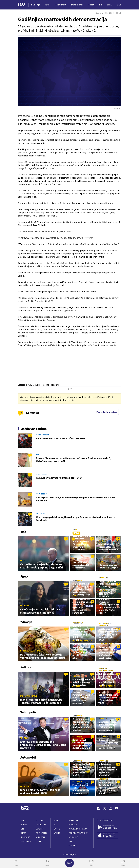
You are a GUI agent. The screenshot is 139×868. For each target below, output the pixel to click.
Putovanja (26, 841)
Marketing (74, 821)
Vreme (57, 833)
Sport (24, 825)
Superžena (41, 825)
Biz (23, 829)
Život (24, 833)
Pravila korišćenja (78, 829)
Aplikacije (73, 837)
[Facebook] (99, 808)
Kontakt (73, 846)
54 (21, 413)
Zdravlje (26, 837)
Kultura (39, 821)
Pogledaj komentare (107, 412)
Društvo (103, 541)
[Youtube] (116, 808)
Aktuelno (41, 514)
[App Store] (107, 836)
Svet (38, 454)
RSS (70, 841)
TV (55, 825)
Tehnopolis (41, 833)
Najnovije (36, 5)
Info (23, 821)
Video (57, 821)
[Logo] (22, 5)
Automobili (41, 837)
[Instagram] (111, 808)
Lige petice (41, 474)
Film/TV (76, 676)
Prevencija (78, 623)
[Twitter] (105, 808)
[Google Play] (107, 827)
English (58, 829)
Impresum (73, 825)
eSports (40, 829)
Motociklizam (43, 435)
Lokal (38, 841)
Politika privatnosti (78, 833)
